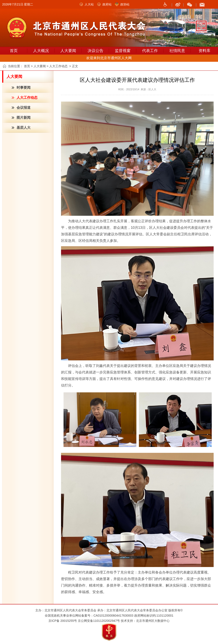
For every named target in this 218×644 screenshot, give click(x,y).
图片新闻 (24, 118)
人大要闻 (68, 51)
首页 (14, 51)
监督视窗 (123, 51)
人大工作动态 (27, 98)
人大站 (89, 4)
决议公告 (95, 51)
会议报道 (24, 108)
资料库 (204, 51)
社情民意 (177, 51)
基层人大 (24, 128)
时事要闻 (24, 88)
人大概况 (41, 51)
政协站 (125, 4)
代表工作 (150, 51)
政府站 (107, 4)
